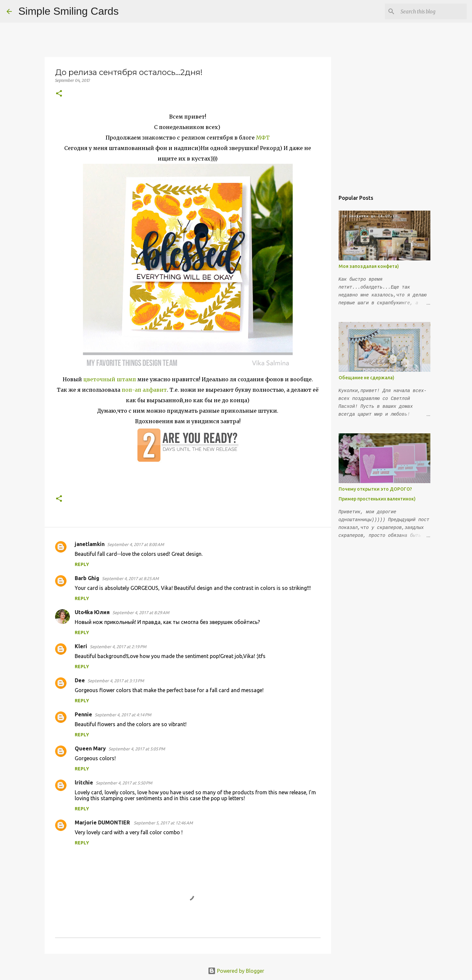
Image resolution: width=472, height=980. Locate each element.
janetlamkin (90, 544)
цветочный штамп (110, 379)
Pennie (83, 714)
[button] (59, 94)
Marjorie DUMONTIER (103, 822)
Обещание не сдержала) (366, 378)
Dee (80, 680)
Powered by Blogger (236, 971)
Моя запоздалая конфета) (369, 266)
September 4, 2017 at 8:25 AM (130, 578)
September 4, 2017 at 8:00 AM (136, 544)
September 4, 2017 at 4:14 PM (123, 715)
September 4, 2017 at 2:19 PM (118, 647)
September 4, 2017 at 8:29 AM (141, 612)
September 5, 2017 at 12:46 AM (163, 823)
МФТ (263, 138)
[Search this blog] (432, 11)
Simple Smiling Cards (69, 11)
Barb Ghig (87, 578)
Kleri (81, 646)
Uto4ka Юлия (92, 612)
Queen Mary (90, 748)
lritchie (84, 782)
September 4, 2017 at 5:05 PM (137, 749)
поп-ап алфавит (144, 390)
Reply (82, 564)
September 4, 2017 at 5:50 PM (124, 783)
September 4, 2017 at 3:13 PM (116, 681)
